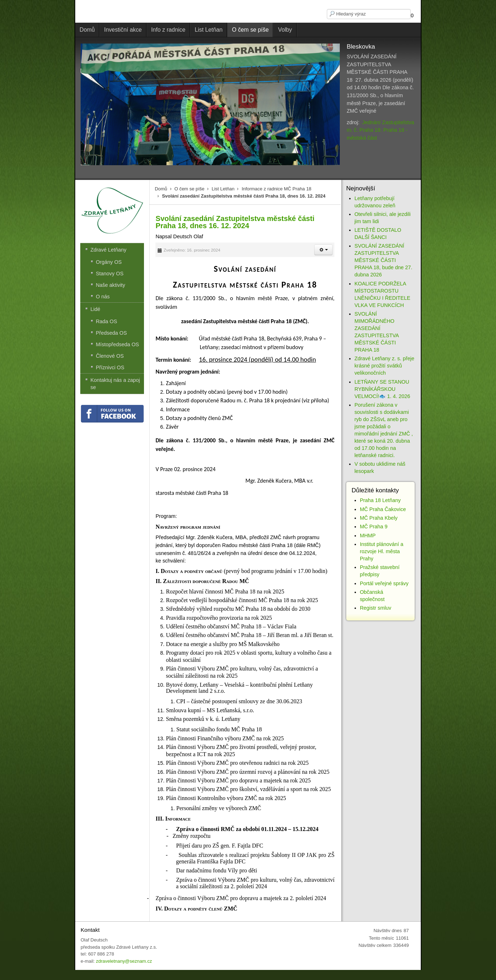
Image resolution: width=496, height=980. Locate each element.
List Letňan (223, 189)
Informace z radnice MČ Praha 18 (276, 189)
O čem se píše (190, 189)
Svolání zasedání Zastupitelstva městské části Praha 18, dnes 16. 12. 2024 (235, 222)
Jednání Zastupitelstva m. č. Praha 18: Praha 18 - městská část (380, 130)
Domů (161, 189)
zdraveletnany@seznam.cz (124, 961)
